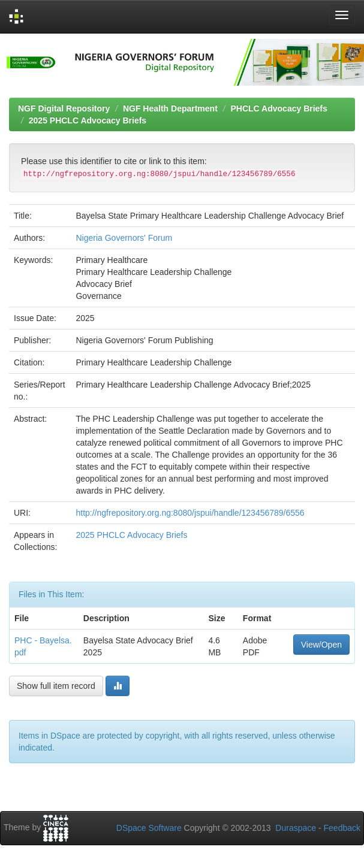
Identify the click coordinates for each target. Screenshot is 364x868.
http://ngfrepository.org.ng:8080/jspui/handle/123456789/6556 (190, 513)
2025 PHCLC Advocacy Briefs (88, 120)
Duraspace (296, 828)
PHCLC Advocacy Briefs (279, 108)
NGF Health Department (170, 108)
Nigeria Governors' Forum (124, 238)
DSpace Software (149, 828)
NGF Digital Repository (64, 108)
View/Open (321, 645)
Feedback (342, 828)
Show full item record (56, 686)
